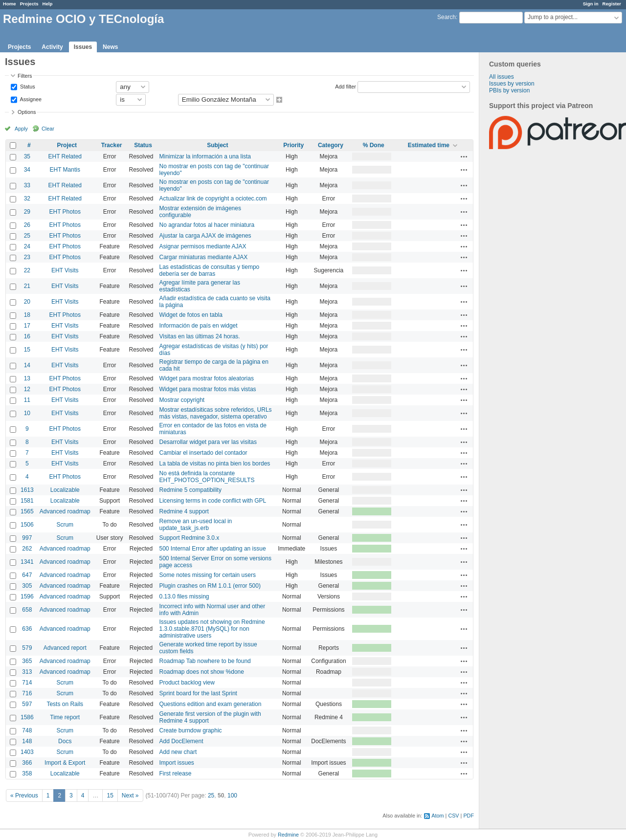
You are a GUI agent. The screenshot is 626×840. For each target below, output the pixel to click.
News (110, 47)
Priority (293, 145)
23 (27, 257)
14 (27, 365)
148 (27, 741)
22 (27, 270)
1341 (27, 562)
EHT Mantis (65, 170)
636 (27, 629)
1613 (27, 490)
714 (27, 683)
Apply (21, 129)
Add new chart (178, 752)
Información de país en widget (199, 326)
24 (27, 246)
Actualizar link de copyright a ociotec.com (213, 199)
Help (48, 4)
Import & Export (65, 763)
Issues (83, 47)
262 (27, 549)
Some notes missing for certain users (208, 575)
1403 (27, 752)
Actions (464, 156)
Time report (65, 717)
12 (27, 389)
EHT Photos (65, 212)
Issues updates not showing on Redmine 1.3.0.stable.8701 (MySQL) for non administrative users (212, 629)
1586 (27, 717)
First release (176, 774)
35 (27, 156)
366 (27, 763)
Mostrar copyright (182, 400)
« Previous (24, 796)
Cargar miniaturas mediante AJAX (204, 257)
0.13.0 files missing (184, 597)
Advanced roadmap (65, 511)
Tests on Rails (65, 704)
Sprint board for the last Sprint (198, 693)
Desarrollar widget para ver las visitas (208, 442)
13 (27, 378)
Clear (48, 129)
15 (27, 350)
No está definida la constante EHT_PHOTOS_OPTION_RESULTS (207, 477)
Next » (130, 796)
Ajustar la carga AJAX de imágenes (205, 236)
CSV (453, 816)
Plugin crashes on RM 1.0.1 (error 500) (210, 586)
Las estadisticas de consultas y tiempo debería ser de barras (210, 270)
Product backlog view (187, 683)
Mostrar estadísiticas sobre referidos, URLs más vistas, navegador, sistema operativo (216, 413)
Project (67, 145)
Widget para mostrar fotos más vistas (208, 389)
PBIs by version (509, 90)
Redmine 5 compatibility (190, 490)
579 (27, 648)
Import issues (177, 763)
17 (27, 326)
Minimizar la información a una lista (205, 156)
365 (27, 661)
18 (27, 315)
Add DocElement (181, 741)
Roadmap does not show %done (202, 672)
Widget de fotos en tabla (191, 315)
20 (27, 302)
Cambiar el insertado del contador (203, 453)
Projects (29, 4)
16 (27, 336)
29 (27, 212)
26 (27, 225)
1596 (27, 597)
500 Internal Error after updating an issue (213, 549)
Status (27, 86)
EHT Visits (65, 270)
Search (447, 17)
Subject (217, 145)
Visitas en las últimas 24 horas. (200, 336)
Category (331, 145)
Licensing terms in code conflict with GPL (213, 501)
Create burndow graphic (191, 730)
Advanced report (65, 648)
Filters (25, 76)
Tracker (112, 145)
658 (27, 610)
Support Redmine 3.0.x (190, 538)
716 (27, 693)
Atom (437, 816)
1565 (27, 511)
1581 (27, 501)
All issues (502, 77)
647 (27, 575)
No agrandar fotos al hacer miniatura (207, 225)
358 (27, 774)
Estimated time (429, 145)
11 (27, 400)
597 (27, 704)
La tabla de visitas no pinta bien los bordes (215, 464)
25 (27, 236)
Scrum (65, 525)
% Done (374, 145)
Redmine (288, 835)
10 (27, 413)
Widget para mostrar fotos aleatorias (207, 378)
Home (10, 4)
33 (27, 185)
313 (27, 672)
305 (27, 586)
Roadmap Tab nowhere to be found (205, 661)
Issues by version (512, 84)
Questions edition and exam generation (211, 704)
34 (27, 170)
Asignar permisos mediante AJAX (203, 246)
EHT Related (65, 156)
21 (27, 286)
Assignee (30, 99)
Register (612, 4)
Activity (52, 47)
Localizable (65, 490)
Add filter (346, 86)
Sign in (591, 4)
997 (27, 538)
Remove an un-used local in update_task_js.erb (196, 525)
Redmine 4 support (184, 511)
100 (232, 796)
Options (27, 112)
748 (27, 730)
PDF (469, 816)
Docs (65, 741)
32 (27, 199)
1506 (27, 525)
